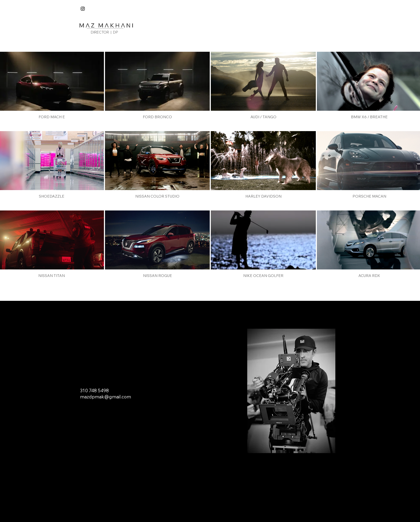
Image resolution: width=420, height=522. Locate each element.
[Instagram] (83, 9)
